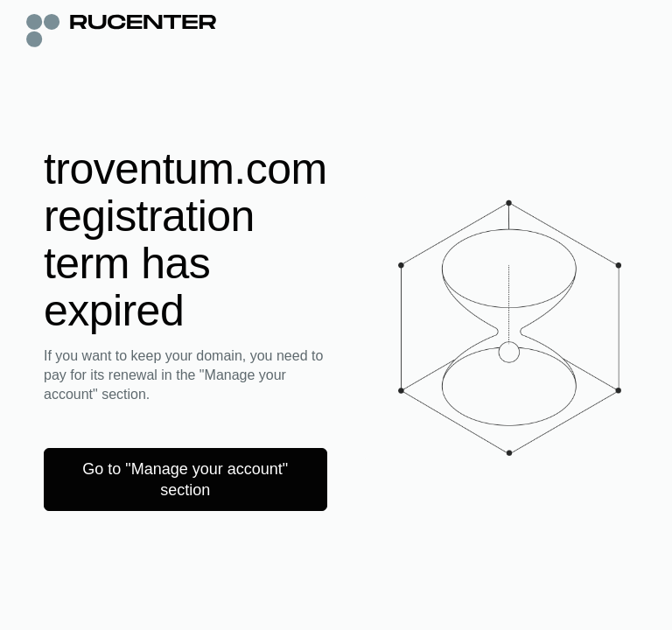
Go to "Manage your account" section (185, 479)
